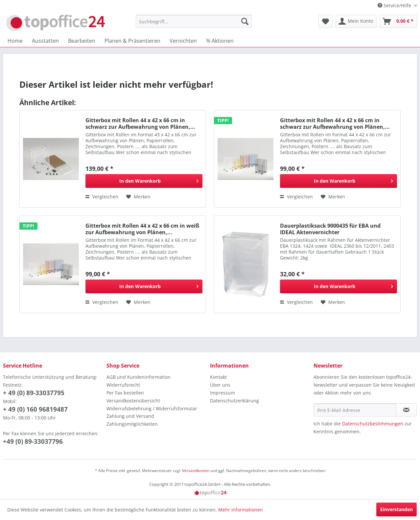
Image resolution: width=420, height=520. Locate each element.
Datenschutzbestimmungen (373, 424)
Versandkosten (196, 471)
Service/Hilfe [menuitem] (395, 5)
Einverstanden (397, 509)
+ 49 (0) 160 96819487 (35, 409)
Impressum (222, 393)
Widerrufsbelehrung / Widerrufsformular (152, 408)
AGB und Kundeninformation (139, 377)
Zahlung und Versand (130, 416)
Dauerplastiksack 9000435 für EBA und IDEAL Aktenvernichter (330, 229)
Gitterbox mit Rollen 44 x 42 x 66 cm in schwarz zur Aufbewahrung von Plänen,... (140, 124)
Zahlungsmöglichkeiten (132, 424)
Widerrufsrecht (123, 385)
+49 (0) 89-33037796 (33, 441)
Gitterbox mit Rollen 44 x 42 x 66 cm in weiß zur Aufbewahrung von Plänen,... (142, 229)
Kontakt (218, 377)
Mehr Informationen (241, 510)
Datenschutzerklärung (234, 401)
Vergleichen (102, 197)
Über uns (220, 385)
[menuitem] (194, 21)
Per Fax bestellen (125, 393)
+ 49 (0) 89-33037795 (34, 393)
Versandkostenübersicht (133, 401)
